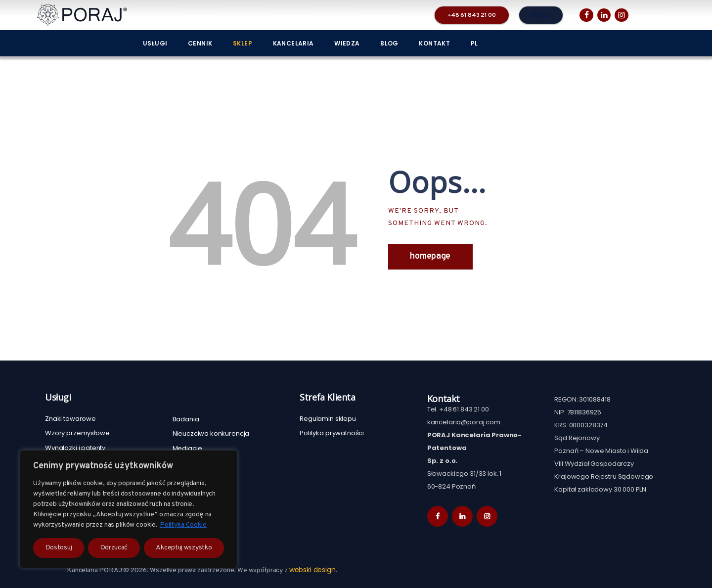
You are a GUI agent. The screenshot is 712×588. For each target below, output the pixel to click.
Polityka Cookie (183, 525)
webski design (312, 570)
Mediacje (187, 448)
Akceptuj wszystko (184, 548)
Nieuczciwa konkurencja (211, 433)
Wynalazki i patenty (75, 448)
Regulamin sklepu (328, 419)
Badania (186, 419)
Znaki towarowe (70, 419)
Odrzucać (114, 548)
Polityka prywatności (332, 433)
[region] (129, 509)
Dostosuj (59, 548)
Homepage (430, 256)
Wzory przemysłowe (77, 433)
